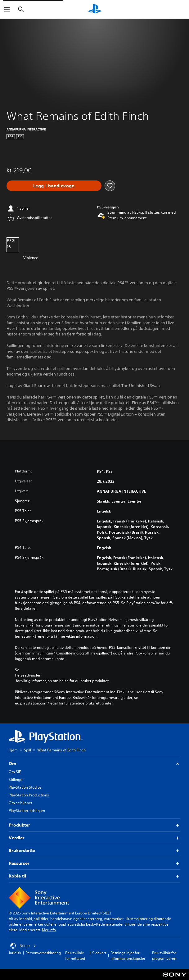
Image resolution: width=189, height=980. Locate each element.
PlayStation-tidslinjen (27, 811)
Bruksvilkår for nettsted (75, 956)
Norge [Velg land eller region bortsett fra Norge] (23, 946)
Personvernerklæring (43, 953)
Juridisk (15, 953)
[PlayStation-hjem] (95, 9)
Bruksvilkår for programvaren (164, 956)
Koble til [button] (94, 876)
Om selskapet (20, 803)
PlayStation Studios (25, 787)
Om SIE (15, 772)
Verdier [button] (94, 838)
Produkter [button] (94, 825)
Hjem (13, 750)
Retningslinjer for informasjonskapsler (128, 956)
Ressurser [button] (94, 863)
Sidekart (99, 953)
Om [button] (94, 764)
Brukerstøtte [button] (94, 851)
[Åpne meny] (7, 9)
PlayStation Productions (29, 795)
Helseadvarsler (28, 675)
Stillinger (16, 779)
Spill (27, 750)
